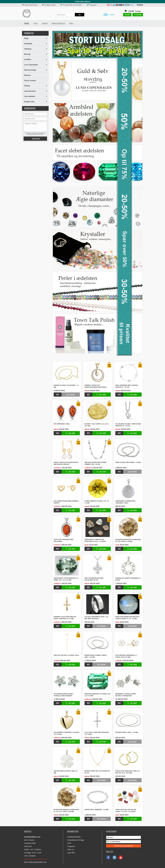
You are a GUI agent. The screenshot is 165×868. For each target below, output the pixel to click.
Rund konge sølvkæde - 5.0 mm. (128, 462)
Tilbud (35, 24)
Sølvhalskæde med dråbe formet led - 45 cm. (95, 463)
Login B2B (71, 853)
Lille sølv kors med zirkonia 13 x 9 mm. (97, 733)
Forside (27, 24)
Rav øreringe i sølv (62, 424)
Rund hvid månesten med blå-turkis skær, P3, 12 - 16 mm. (128, 618)
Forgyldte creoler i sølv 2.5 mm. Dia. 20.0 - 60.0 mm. (127, 772)
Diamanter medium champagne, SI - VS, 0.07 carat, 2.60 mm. (66, 811)
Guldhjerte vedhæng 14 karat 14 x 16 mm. (67, 733)
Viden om (45, 24)
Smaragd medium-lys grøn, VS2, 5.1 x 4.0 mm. (98, 695)
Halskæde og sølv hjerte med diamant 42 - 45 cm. (128, 425)
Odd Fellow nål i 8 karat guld (66, 655)
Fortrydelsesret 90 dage (76, 840)
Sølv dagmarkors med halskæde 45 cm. (94, 579)
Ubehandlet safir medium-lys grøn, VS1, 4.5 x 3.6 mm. (66, 579)
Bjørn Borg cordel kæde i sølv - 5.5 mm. (96, 656)
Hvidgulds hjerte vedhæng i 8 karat (128, 579)
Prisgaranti (71, 846)
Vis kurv (127, 15)
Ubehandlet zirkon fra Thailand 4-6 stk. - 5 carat (95, 540)
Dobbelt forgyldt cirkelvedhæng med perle (96, 386)
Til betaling (138, 15)
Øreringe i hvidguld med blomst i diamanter (126, 695)
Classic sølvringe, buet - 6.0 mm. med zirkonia (96, 618)
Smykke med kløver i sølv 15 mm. (66, 772)
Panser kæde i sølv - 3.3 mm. (127, 732)
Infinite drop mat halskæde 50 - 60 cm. (98, 772)
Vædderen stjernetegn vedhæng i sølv (125, 502)
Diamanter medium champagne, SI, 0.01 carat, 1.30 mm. (128, 540)
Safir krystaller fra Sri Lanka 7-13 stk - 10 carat (126, 811)
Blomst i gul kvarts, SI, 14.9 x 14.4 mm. (97, 425)
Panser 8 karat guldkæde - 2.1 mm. (66, 386)
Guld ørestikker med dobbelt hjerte (66, 502)
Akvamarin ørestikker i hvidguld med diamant (64, 695)
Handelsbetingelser (58, 24)
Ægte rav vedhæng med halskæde (64, 540)
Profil (71, 24)
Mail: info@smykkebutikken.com (35, 862)
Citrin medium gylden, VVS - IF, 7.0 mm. (97, 502)
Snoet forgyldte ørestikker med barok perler (66, 463)
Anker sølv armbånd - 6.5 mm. (97, 810)
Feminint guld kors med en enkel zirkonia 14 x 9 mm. (65, 618)
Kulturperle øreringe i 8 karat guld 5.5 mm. (126, 656)
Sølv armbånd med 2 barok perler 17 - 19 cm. (127, 386)
